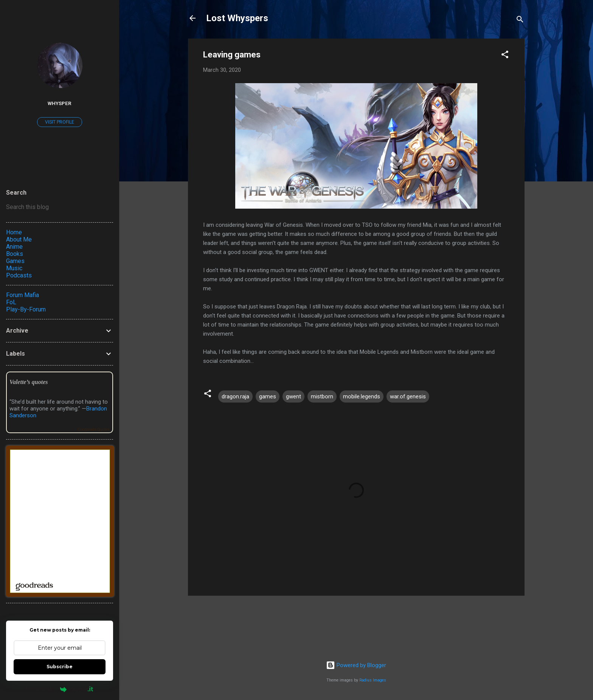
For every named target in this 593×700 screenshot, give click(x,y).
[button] (505, 56)
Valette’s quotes (29, 382)
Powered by (60, 689)
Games (15, 261)
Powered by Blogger (356, 665)
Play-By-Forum (26, 309)
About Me (19, 239)
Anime (14, 247)
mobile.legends (362, 396)
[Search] (520, 21)
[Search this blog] (60, 207)
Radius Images (373, 680)
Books (15, 254)
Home (14, 232)
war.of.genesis (408, 396)
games (268, 396)
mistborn (322, 396)
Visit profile (60, 122)
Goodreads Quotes (94, 430)
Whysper (60, 103)
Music (14, 268)
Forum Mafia (23, 295)
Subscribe (60, 667)
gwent (293, 396)
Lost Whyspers (237, 18)
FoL (11, 302)
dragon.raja (235, 396)
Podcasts (19, 275)
